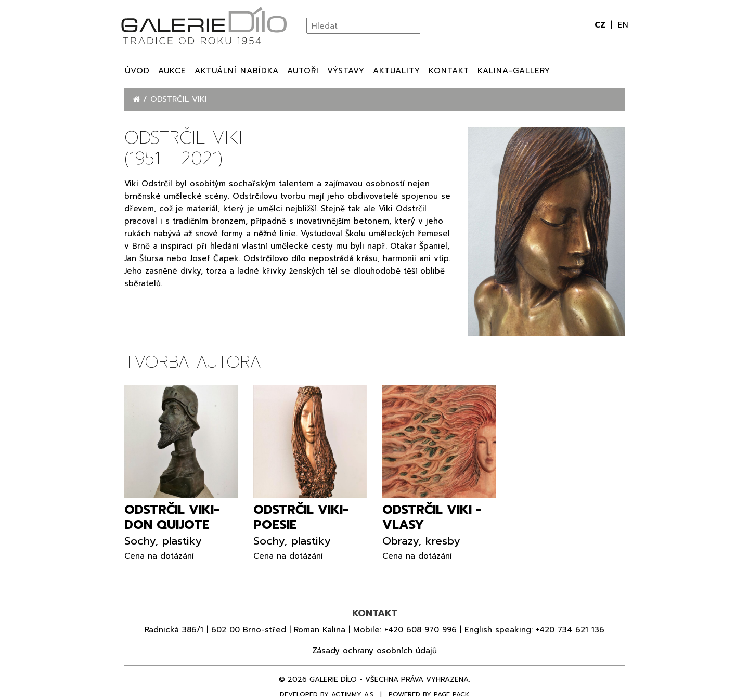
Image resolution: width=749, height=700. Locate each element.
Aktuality (397, 71)
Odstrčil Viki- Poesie (301, 517)
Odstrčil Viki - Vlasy (432, 517)
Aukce (172, 71)
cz (601, 25)
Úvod (137, 71)
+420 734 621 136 (570, 630)
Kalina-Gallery (514, 71)
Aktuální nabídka (237, 71)
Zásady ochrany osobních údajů (374, 651)
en (623, 25)
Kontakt (449, 71)
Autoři (303, 71)
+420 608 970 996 (421, 630)
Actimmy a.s (352, 694)
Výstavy (346, 71)
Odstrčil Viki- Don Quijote (172, 517)
